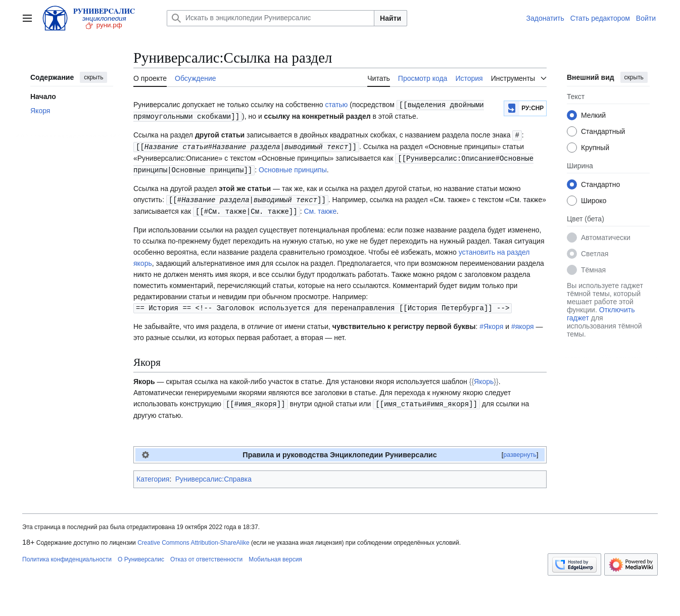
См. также (320, 208)
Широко (594, 201)
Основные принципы (293, 167)
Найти (391, 18)
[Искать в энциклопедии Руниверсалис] (271, 18)
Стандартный (603, 131)
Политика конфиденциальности (67, 554)
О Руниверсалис (141, 554)
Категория (153, 474)
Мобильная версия (275, 554)
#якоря (523, 322)
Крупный (595, 148)
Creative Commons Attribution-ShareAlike (193, 538)
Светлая (595, 254)
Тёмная (593, 270)
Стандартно (600, 184)
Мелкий (593, 115)
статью (336, 105)
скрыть (93, 77)
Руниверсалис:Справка (213, 474)
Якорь (484, 377)
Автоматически (606, 238)
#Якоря (491, 322)
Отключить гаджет (601, 314)
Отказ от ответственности (206, 554)
